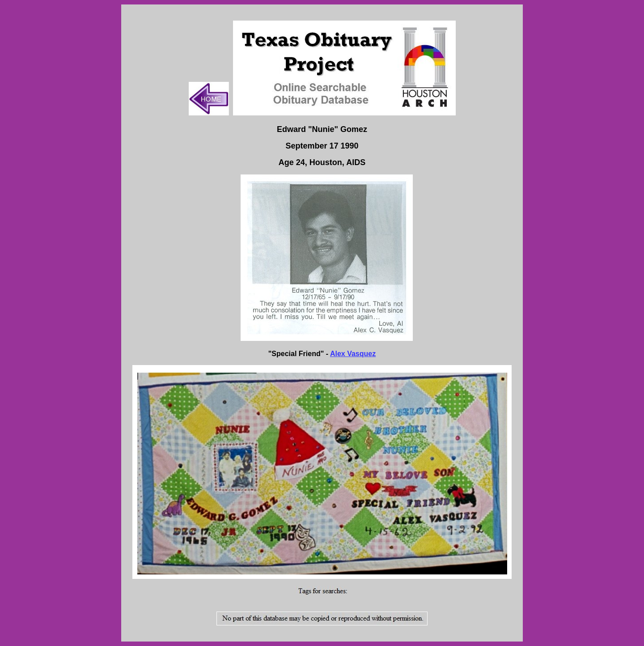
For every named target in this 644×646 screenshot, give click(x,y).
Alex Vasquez (353, 354)
